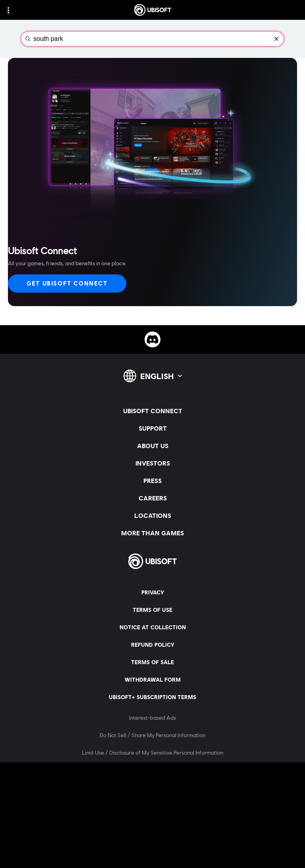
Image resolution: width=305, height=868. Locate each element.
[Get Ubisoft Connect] (67, 284)
